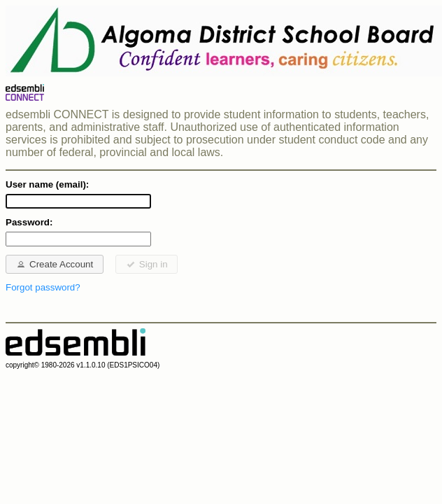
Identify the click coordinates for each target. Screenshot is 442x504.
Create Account (54, 264)
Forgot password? (43, 287)
